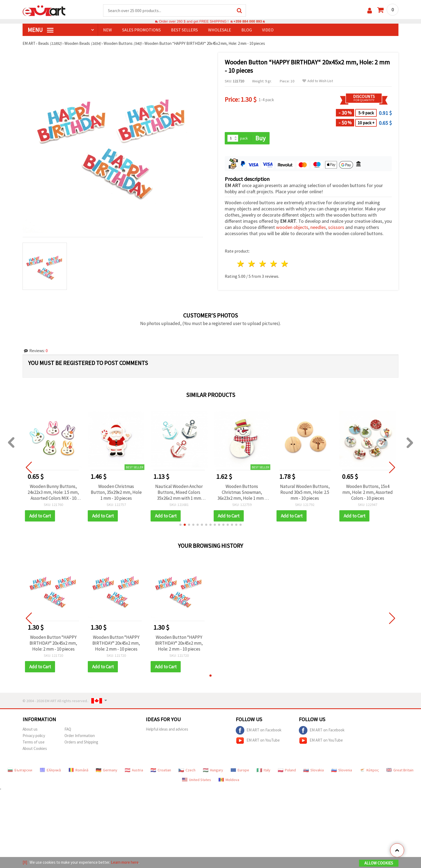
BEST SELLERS (184, 30)
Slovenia (342, 770)
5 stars (285, 264)
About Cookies (35, 748)
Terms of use (34, 742)
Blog (247, 30)
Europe (240, 770)
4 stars (274, 264)
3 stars (263, 264)
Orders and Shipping (81, 742)
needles (318, 227)
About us (30, 729)
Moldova (229, 780)
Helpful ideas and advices (167, 729)
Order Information (80, 736)
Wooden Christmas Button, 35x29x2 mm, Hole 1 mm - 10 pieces (116, 492)
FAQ (68, 729)
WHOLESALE (220, 30)
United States (197, 780)
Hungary (213, 770)
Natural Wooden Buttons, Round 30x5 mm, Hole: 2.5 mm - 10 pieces (305, 492)
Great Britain (400, 770)
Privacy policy (34, 736)
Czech (187, 770)
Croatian (161, 770)
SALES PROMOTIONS (141, 30)
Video (268, 30)
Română (78, 770)
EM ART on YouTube (258, 741)
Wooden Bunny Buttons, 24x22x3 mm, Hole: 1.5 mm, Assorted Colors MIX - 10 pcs (53, 492)
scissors (336, 227)
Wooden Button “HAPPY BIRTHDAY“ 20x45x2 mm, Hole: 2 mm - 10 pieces (53, 643)
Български (20, 770)
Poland (287, 770)
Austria (134, 770)
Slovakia (314, 770)
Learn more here (125, 862)
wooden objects (292, 227)
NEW (108, 30)
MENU (41, 30)
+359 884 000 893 (248, 21)
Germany (107, 770)
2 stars (252, 264)
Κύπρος (369, 770)
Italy (264, 770)
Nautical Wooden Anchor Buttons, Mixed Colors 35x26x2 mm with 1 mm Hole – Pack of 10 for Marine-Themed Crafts (179, 492)
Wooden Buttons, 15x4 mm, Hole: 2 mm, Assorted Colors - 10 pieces (368, 492)
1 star (241, 264)
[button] (180, 525)
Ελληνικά (50, 770)
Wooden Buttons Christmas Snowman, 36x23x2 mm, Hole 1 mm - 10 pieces (242, 492)
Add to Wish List (318, 81)
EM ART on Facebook (259, 730)
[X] (25, 862)
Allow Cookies (379, 863)
